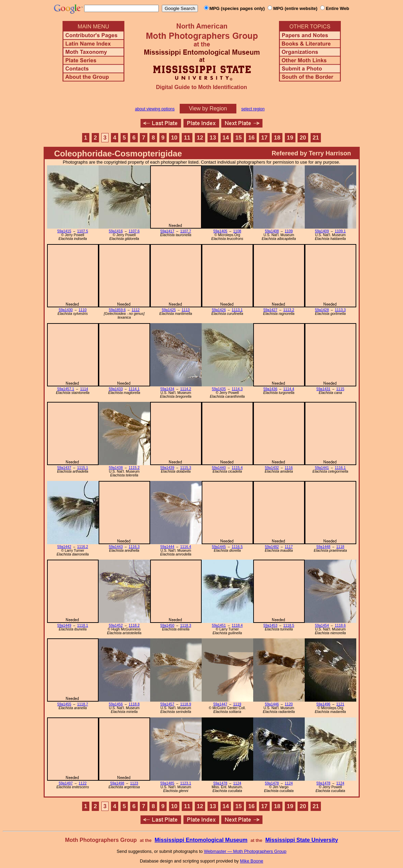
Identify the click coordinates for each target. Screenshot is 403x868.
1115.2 (134, 468)
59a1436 (270, 389)
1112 (136, 310)
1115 (340, 389)
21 (316, 138)
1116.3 (134, 547)
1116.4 (186, 547)
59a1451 (219, 625)
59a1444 (167, 547)
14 (226, 138)
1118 (340, 547)
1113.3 (340, 310)
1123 (134, 783)
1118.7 (83, 704)
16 (251, 138)
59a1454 (322, 625)
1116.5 (237, 547)
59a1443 (116, 547)
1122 (83, 783)
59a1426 (219, 310)
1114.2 (186, 389)
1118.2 (134, 625)
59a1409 (322, 231)
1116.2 (83, 547)
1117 (289, 547)
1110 (83, 310)
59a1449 (64, 625)
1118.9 (186, 704)
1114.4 (289, 389)
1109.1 (340, 231)
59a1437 (64, 468)
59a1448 (323, 547)
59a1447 (220, 704)
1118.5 (289, 625)
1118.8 (134, 704)
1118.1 (83, 625)
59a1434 (167, 389)
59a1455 (64, 704)
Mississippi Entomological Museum (201, 840)
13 (213, 138)
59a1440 (219, 468)
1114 (84, 389)
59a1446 (272, 704)
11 (187, 138)
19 (290, 138)
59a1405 (220, 231)
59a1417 (167, 231)
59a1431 (323, 389)
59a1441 (322, 468)
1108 (237, 231)
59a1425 (169, 310)
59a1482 (272, 547)
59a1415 (64, 231)
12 (200, 138)
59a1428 (322, 310)
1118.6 (340, 625)
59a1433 (116, 389)
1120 (289, 704)
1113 (186, 310)
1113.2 (289, 310)
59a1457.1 (66, 389)
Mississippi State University (302, 840)
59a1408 (272, 231)
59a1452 (116, 625)
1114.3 (237, 389)
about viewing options (155, 109)
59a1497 (66, 783)
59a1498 (117, 783)
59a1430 (66, 310)
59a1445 (219, 547)
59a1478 (220, 783)
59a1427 (270, 310)
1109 (289, 231)
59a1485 (167, 783)
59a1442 (64, 547)
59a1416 (116, 231)
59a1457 (167, 704)
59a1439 (167, 468)
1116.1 (340, 468)
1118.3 (186, 625)
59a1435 (219, 389)
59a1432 (272, 468)
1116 (289, 468)
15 (239, 138)
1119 (237, 704)
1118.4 (237, 625)
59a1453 (270, 625)
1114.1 (134, 389)
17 (264, 138)
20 (303, 138)
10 (174, 138)
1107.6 (134, 231)
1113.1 (237, 310)
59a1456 (116, 704)
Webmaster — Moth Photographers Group (245, 851)
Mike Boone (252, 861)
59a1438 (116, 468)
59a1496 (323, 704)
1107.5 (83, 231)
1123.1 (186, 783)
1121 (340, 704)
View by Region (208, 108)
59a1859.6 (117, 310)
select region (253, 109)
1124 (237, 783)
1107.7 (186, 231)
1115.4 (237, 468)
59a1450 (167, 625)
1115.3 (186, 468)
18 (277, 138)
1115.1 (83, 468)
